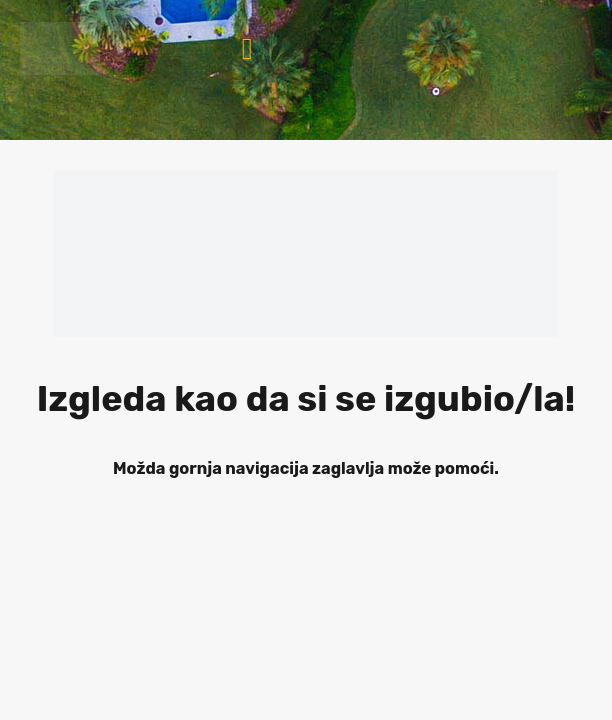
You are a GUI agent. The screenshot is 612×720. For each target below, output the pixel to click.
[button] (247, 48)
